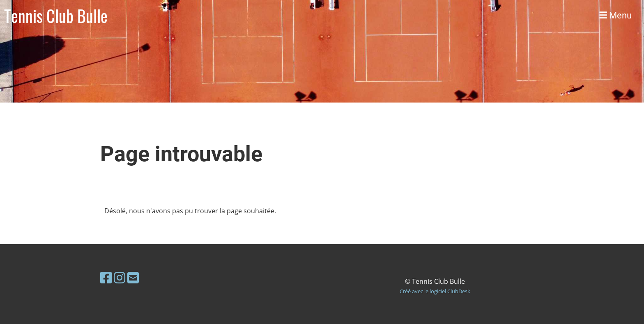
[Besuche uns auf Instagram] (120, 277)
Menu (615, 15)
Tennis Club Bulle (56, 16)
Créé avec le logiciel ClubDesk (435, 291)
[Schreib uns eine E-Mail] (133, 277)
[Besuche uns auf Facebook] (106, 277)
